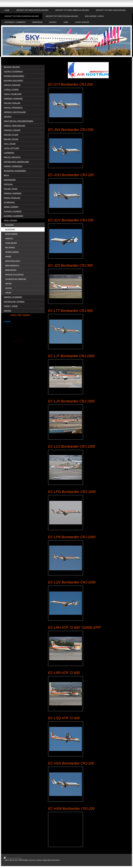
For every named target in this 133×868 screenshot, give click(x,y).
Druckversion (10, 858)
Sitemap (19, 858)
